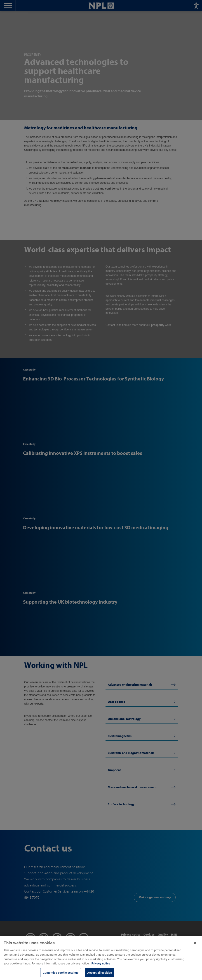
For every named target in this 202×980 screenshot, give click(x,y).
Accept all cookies (100, 975)
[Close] (195, 946)
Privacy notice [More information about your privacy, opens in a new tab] (101, 966)
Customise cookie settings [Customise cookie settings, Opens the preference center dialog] (61, 975)
